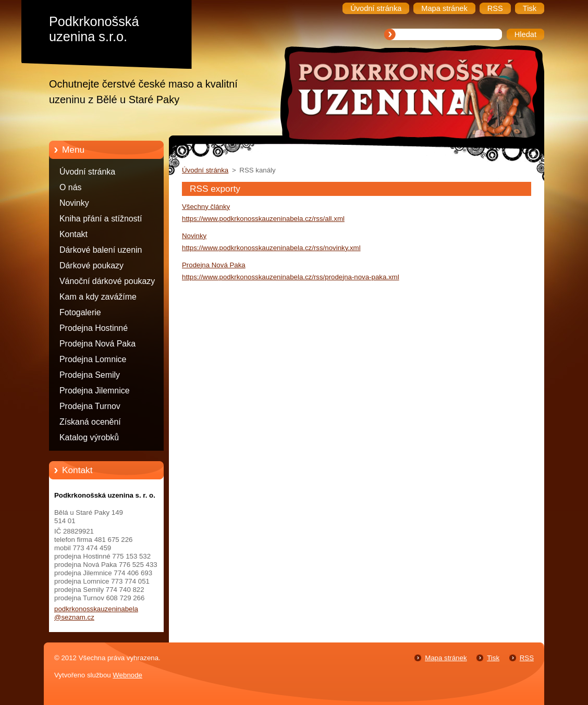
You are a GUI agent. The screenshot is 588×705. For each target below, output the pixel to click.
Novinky (74, 203)
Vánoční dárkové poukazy (107, 281)
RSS (527, 658)
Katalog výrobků (89, 437)
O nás (70, 187)
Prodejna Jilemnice (95, 391)
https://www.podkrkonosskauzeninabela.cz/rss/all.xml (263, 219)
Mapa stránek (446, 658)
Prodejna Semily (90, 375)
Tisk (493, 658)
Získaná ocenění (90, 422)
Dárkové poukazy (91, 265)
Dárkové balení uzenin (101, 250)
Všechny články (206, 207)
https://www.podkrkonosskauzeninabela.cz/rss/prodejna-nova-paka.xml (291, 277)
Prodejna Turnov (90, 406)
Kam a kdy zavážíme (98, 297)
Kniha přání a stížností (101, 219)
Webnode (127, 675)
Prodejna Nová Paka (97, 344)
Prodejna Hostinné (94, 328)
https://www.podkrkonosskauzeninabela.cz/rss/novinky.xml (271, 248)
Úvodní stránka (87, 172)
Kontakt (73, 234)
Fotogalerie (80, 312)
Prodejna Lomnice (93, 359)
